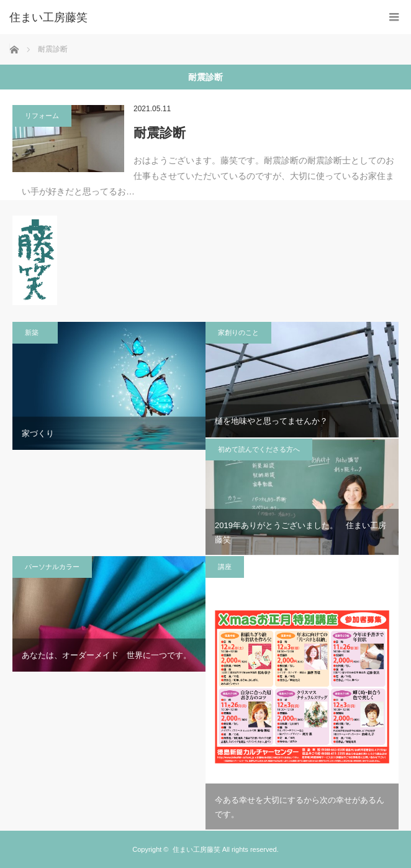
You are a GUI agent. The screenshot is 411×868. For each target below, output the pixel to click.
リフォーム (42, 116)
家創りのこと (238, 332)
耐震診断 (160, 133)
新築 (35, 332)
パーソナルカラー (52, 567)
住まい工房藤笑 (196, 849)
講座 (225, 567)
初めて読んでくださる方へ (259, 449)
